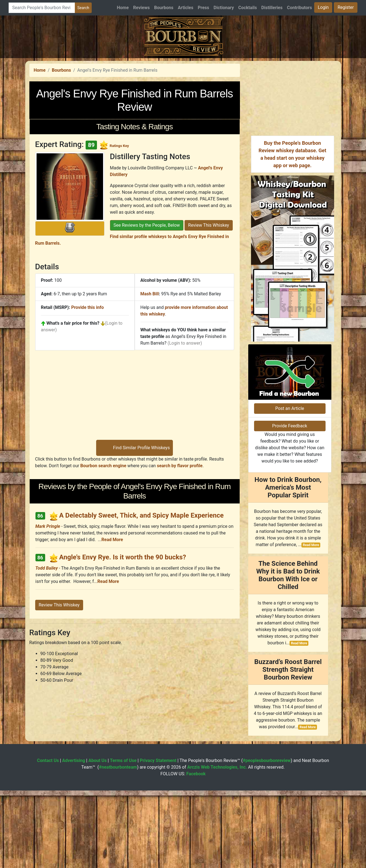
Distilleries (272, 8)
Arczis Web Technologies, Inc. (217, 845)
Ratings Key (119, 223)
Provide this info (88, 385)
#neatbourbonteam (118, 845)
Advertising (74, 838)
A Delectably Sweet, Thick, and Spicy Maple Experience (141, 593)
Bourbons (164, 8)
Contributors (300, 8)
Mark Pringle (48, 604)
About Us (98, 838)
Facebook (196, 851)
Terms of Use (123, 838)
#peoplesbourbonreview (267, 838)
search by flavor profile (180, 543)
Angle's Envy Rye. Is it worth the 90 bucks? (122, 635)
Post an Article (290, 486)
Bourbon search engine (103, 543)
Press (204, 8)
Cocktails (248, 8)
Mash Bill (150, 371)
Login (323, 7)
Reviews (142, 8)
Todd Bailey (47, 646)
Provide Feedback (290, 503)
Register (346, 7)
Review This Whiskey (209, 303)
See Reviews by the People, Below (147, 303)
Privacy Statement (158, 838)
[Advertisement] (183, 97)
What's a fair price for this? (73, 401)
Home (123, 8)
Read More (112, 617)
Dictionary (224, 8)
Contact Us (48, 838)
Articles (186, 8)
